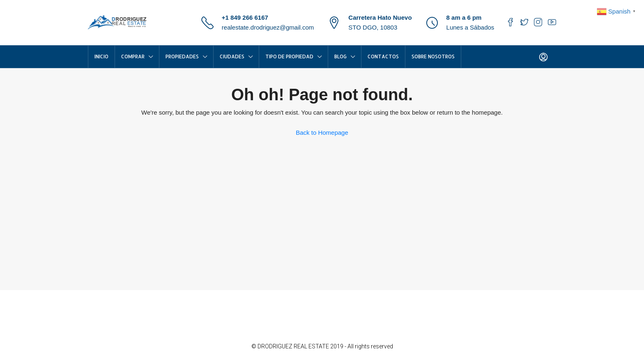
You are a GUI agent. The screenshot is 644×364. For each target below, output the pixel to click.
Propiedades (182, 56)
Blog (340, 56)
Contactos (383, 56)
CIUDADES (232, 56)
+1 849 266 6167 (245, 17)
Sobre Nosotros (433, 56)
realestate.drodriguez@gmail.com (268, 27)
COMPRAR (133, 56)
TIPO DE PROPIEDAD (289, 56)
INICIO (101, 56)
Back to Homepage (322, 132)
